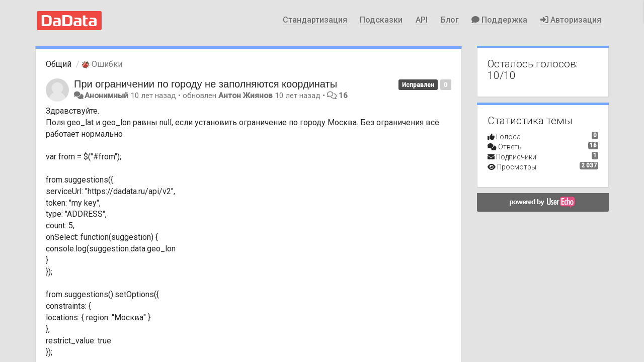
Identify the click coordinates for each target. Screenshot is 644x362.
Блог (450, 20)
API (422, 20)
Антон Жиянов (246, 96)
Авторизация (571, 20)
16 (343, 96)
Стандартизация (315, 20)
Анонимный (106, 96)
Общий (59, 64)
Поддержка (499, 20)
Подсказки (381, 20)
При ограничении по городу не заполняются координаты (206, 84)
